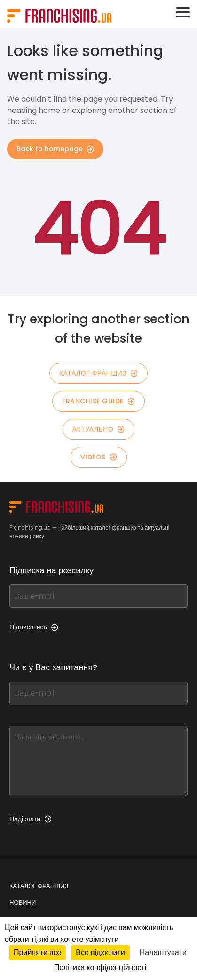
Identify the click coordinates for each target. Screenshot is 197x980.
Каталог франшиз (39, 886)
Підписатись (34, 627)
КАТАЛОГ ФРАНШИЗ (98, 373)
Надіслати (31, 819)
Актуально (99, 429)
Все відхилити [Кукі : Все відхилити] (100, 952)
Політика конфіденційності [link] (100, 968)
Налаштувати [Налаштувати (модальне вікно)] (163, 952)
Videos (99, 457)
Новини (23, 903)
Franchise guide (98, 401)
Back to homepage (55, 149)
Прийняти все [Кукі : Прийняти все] (37, 952)
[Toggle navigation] (183, 12)
